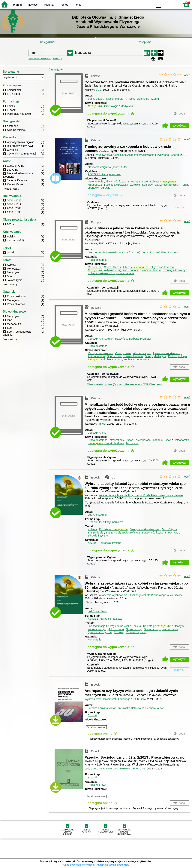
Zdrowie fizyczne (98, 536)
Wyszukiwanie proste (40, 58)
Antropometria (96, 356)
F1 (165, 4)
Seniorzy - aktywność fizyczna (160, 185)
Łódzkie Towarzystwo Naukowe (111, 769)
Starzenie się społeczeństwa (123, 533)
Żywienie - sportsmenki (167, 353)
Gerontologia (95, 182)
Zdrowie (135, 185)
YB (142, 4)
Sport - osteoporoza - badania (125, 356)
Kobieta (92, 529)
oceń (187, 75)
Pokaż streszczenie (96, 727)
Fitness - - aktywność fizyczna (148, 267)
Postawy (173, 533)
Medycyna (127, 106)
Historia (49, 5)
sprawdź (179, 207)
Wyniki (17, 5)
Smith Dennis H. (145, 99)
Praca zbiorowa (97, 785)
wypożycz (179, 126)
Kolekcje (57, 58)
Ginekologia (111, 106)
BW (135, 4)
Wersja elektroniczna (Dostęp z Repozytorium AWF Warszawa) (125, 384)
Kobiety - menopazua (136, 359)
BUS (99, 90)
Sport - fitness (112, 267)
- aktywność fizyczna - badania (114, 270)
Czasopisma (144, 42)
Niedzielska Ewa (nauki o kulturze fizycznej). (118, 252)
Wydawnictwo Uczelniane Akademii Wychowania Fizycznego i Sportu (138, 155)
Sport (148, 356)
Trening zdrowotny (174, 270)
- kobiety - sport (104, 359)
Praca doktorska (97, 260)
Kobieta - (163, 182)
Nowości (33, 5)
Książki (92, 619)
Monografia (94, 640)
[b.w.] (103, 424)
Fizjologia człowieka (116, 185)
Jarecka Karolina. (102, 708)
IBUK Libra (139, 699)
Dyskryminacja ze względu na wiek (109, 626)
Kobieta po (113, 529)
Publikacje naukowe (111, 522)
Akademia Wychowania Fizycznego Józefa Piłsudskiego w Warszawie (141, 495)
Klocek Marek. (117, 99)
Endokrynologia (177, 356)
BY (150, 4)
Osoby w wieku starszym (145, 529)
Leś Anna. (97, 515)
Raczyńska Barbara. (133, 339)
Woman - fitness (151, 270)
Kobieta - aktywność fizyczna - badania (111, 273)
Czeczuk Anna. (101, 339)
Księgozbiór (48, 42)
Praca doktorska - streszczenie (106, 440)
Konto (78, 5)
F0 (159, 4)
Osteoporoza (123, 353)
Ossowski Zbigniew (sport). (107, 167)
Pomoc (64, 5)
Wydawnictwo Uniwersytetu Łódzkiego (108, 699)
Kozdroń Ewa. (165, 252)
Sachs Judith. (96, 99)
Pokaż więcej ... (11, 189)
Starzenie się (96, 533)
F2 (174, 4)
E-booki (92, 522)
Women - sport (142, 353)
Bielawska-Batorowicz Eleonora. (141, 708)
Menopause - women (100, 353)
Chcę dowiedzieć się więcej (79, 865)
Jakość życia (169, 529)
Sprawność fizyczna (154, 533)
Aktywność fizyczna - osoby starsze (127, 182)
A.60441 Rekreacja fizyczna (104, 543)
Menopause (95, 267)
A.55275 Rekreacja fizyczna (104, 174)
